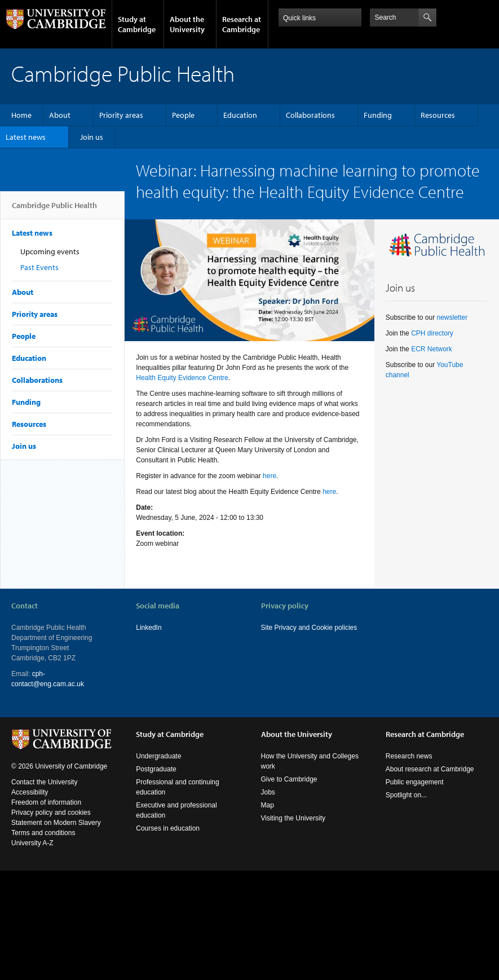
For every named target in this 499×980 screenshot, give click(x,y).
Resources (438, 115)
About (60, 115)
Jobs (268, 792)
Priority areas (121, 115)
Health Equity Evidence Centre (182, 378)
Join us (92, 137)
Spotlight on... (406, 795)
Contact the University (44, 782)
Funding (378, 115)
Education (240, 115)
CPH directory (432, 333)
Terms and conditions (43, 833)
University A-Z (32, 843)
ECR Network (432, 349)
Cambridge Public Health (54, 210)
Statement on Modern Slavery (56, 823)
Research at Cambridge (242, 24)
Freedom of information (46, 802)
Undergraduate (158, 756)
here (270, 476)
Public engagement (415, 782)
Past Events (39, 267)
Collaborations (310, 115)
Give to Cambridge (289, 779)
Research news (409, 756)
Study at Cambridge (137, 24)
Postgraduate (156, 769)
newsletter (452, 317)
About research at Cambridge (430, 769)
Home (21, 115)
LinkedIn (149, 628)
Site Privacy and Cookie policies (309, 628)
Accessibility (30, 792)
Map (268, 805)
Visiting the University (293, 818)
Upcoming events (50, 251)
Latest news (26, 137)
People (183, 115)
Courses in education (168, 828)
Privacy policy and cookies (51, 813)
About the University (187, 24)
